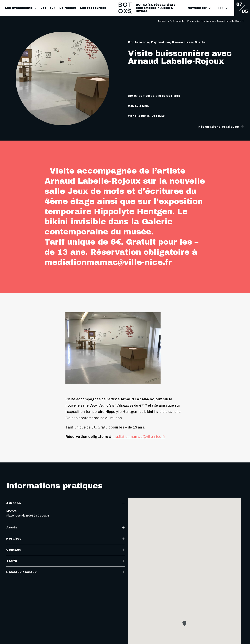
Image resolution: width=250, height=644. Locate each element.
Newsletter (199, 8)
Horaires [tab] (66, 539)
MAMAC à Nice (138, 106)
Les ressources (93, 8)
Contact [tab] (66, 550)
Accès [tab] (66, 527)
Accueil (162, 21)
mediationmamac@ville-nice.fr (139, 437)
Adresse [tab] (66, 503)
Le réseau (68, 8)
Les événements (19, 8)
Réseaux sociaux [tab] (66, 572)
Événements (177, 21)
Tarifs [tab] (66, 561)
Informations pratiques (221, 127)
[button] (184, 624)
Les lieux (48, 8)
